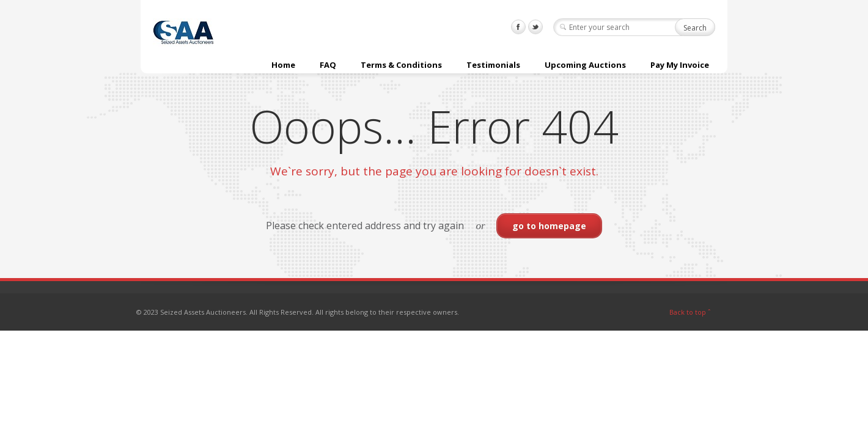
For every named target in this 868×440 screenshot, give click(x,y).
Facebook (518, 27)
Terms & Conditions (401, 65)
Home (283, 65)
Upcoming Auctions (585, 65)
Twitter (535, 27)
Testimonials (493, 65)
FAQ (328, 65)
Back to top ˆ (690, 312)
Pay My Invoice (680, 65)
